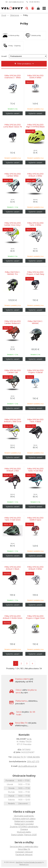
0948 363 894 (34, 2)
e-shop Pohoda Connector (33, 862)
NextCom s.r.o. (24, 864)
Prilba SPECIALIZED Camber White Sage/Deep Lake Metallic (13, 176)
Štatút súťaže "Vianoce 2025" (24, 835)
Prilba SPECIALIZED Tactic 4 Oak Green (13, 519)
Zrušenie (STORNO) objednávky (24, 827)
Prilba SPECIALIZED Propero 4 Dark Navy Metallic (35, 274)
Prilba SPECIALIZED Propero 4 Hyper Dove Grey (35, 618)
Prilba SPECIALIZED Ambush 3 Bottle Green (13, 617)
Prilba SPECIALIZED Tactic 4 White (35, 224)
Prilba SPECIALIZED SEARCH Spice (35, 519)
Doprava (24, 829)
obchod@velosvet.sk (16, 2)
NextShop (19, 862)
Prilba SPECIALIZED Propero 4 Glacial (35, 371)
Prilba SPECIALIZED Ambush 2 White (35, 175)
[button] (27, 8)
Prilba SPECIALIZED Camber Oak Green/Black (13, 372)
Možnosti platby (24, 832)
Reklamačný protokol (24, 824)
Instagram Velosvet (24, 852)
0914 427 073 (33, 762)
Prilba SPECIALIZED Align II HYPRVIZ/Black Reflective (35, 127)
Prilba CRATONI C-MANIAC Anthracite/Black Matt (35, 323)
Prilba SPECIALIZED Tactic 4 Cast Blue (35, 470)
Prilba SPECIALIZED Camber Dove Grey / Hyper (13, 225)
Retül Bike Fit (24, 849)
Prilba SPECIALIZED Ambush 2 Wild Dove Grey (13, 422)
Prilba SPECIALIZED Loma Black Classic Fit (13, 126)
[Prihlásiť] (33, 8)
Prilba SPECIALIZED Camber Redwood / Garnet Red (13, 323)
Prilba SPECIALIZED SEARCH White (35, 77)
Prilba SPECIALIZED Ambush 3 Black (13, 568)
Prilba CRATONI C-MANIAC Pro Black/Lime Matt (13, 274)
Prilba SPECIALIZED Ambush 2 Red (13, 470)
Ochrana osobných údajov (24, 819)
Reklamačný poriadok (24, 821)
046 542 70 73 (19, 757)
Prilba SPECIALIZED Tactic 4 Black (35, 421)
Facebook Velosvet (24, 855)
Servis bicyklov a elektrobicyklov (24, 847)
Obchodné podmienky (24, 816)
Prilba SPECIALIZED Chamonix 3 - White (13, 77)
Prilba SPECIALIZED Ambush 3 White (35, 568)
